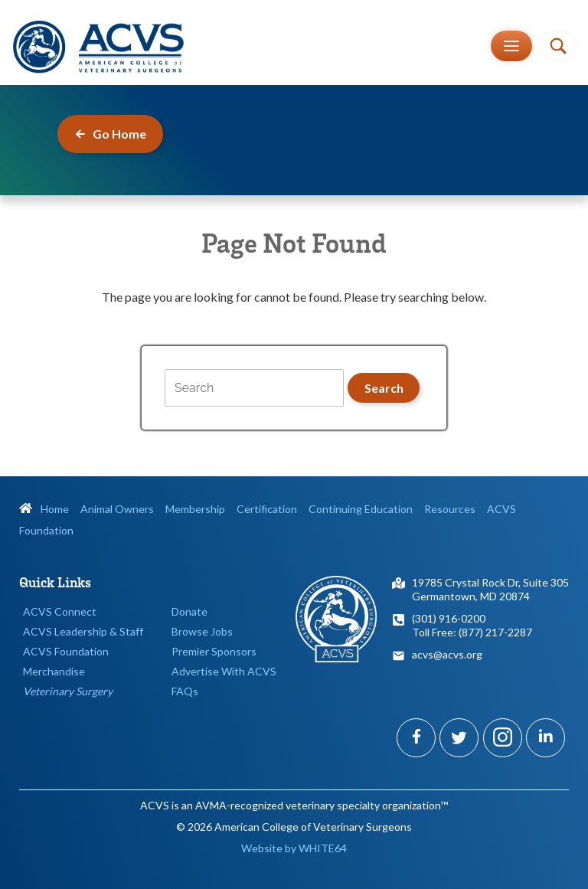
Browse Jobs (202, 631)
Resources (450, 509)
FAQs (185, 691)
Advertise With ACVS (224, 671)
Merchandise (54, 671)
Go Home (110, 134)
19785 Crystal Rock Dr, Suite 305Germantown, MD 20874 (490, 589)
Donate (189, 611)
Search (384, 388)
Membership (195, 509)
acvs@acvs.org (447, 654)
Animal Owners (117, 509)
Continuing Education (361, 509)
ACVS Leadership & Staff (83, 631)
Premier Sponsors (214, 651)
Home (44, 509)
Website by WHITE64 (294, 848)
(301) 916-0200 (449, 618)
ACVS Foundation (66, 651)
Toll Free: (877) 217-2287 (472, 632)
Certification (267, 509)
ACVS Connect (60, 611)
